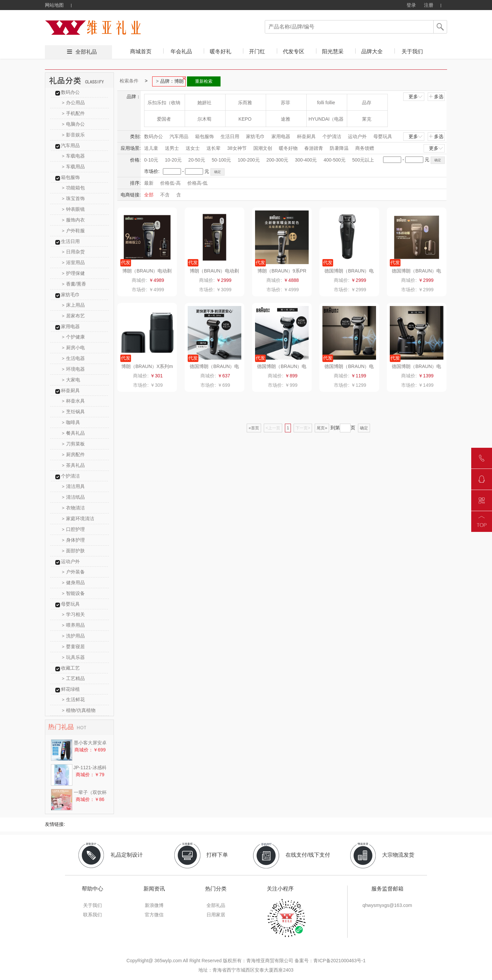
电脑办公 (74, 124)
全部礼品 (86, 52)
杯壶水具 (74, 401)
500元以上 (363, 160)
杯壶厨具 (70, 390)
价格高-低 (198, 183)
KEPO (245, 119)
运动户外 (70, 561)
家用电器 (70, 326)
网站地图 (54, 5)
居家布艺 (74, 316)
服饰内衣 (74, 220)
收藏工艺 (70, 668)
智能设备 (74, 593)
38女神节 (237, 148)
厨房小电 (74, 348)
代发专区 (294, 51)
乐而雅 (245, 103)
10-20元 (173, 160)
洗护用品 (74, 636)
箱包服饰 (70, 177)
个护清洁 (70, 476)
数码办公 (70, 92)
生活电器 (74, 358)
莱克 (367, 119)
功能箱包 (74, 188)
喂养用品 (74, 625)
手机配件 (74, 113)
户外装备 (74, 572)
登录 (411, 5)
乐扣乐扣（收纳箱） (164, 105)
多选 (436, 97)
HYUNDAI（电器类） (326, 121)
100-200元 (249, 160)
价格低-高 (170, 183)
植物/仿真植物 (79, 710)
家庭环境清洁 (78, 518)
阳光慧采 (333, 51)
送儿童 (151, 148)
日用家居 (216, 915)
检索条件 (129, 81)
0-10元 (151, 160)
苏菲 (286, 103)
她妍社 (204, 103)
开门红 (257, 51)
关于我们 (412, 51)
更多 (416, 97)
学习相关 (74, 614)
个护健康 (74, 337)
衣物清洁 (74, 508)
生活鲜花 (74, 699)
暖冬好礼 (221, 51)
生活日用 (70, 241)
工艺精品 (74, 678)
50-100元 (222, 160)
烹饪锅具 (74, 412)
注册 (429, 5)
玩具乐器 (74, 657)
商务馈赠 (365, 148)
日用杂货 (74, 252)
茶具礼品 (74, 465)
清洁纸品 (74, 497)
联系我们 (93, 915)
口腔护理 (74, 529)
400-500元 (334, 160)
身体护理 (74, 540)
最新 (149, 183)
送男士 (172, 148)
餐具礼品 (74, 433)
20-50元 (197, 160)
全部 (149, 195)
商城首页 (141, 51)
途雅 (286, 119)
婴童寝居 (74, 647)
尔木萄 (204, 119)
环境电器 (74, 369)
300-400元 (306, 160)
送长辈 (213, 148)
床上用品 (74, 305)
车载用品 (74, 167)
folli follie (326, 103)
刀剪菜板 (74, 444)
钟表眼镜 (74, 209)
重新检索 (204, 81)
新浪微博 (154, 905)
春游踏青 (314, 148)
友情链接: (55, 824)
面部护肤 (74, 551)
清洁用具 (74, 486)
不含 (165, 195)
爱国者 (164, 119)
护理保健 (74, 273)
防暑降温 (339, 148)
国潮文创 (263, 148)
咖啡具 (71, 422)
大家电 (71, 380)
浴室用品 (74, 262)
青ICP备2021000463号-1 (340, 961)
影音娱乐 (74, 135)
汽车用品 (70, 145)
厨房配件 (74, 454)
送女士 (193, 148)
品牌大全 (372, 51)
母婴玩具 (70, 604)
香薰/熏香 (74, 284)
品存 (367, 103)
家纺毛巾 (70, 295)
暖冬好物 (288, 148)
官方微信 (154, 915)
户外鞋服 (74, 231)
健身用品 (74, 583)
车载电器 (74, 156)
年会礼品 (181, 51)
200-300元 (277, 160)
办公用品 (74, 103)
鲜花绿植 (70, 689)
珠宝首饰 (74, 198)
